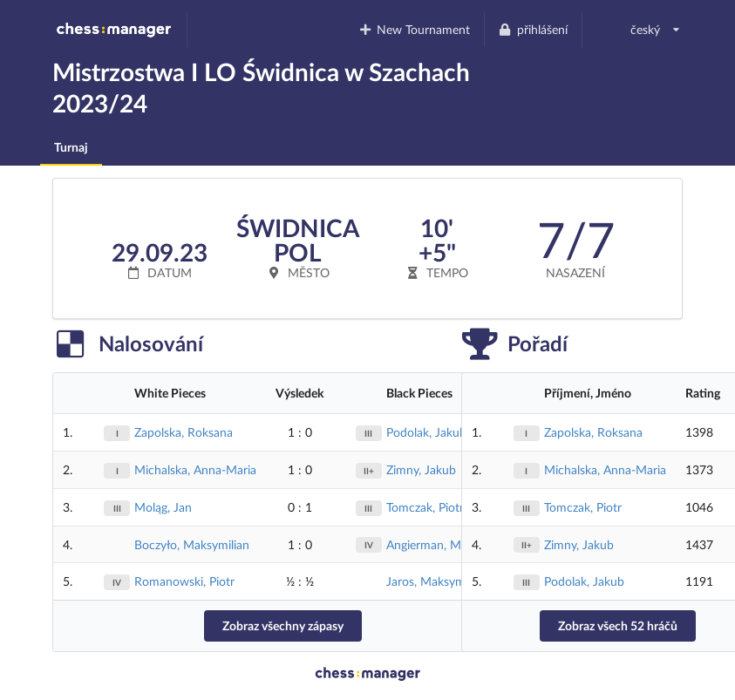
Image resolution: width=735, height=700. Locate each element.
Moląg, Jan (163, 507)
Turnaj (71, 147)
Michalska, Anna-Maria (195, 469)
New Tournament (414, 29)
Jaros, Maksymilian (436, 581)
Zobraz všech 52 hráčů (618, 625)
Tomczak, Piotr (425, 507)
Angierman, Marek (435, 544)
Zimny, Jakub (421, 469)
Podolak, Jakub (426, 432)
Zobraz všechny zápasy (283, 625)
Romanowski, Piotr (184, 581)
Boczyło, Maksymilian (192, 544)
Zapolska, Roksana (184, 432)
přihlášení (533, 29)
